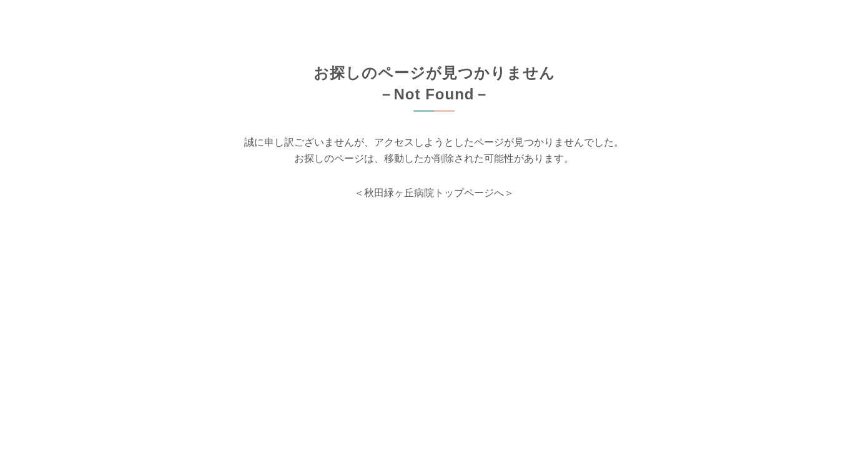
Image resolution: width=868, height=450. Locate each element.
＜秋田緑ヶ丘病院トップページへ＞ (434, 193)
